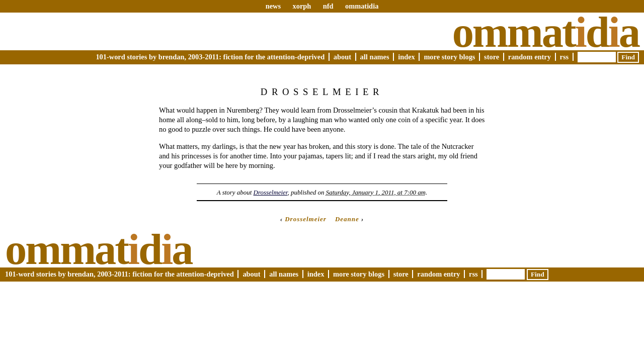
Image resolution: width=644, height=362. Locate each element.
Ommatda (546, 32)
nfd (328, 6)
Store (492, 57)
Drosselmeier (271, 192)
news (273, 6)
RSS (565, 57)
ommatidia (362, 6)
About (342, 57)
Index (407, 57)
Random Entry (530, 57)
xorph (302, 6)
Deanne (347, 219)
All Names (375, 57)
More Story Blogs (449, 57)
